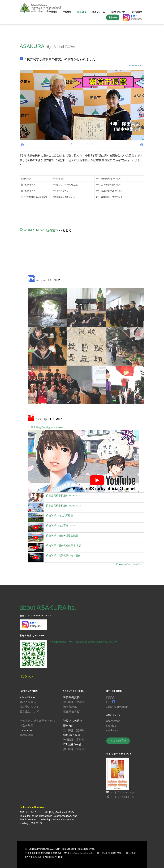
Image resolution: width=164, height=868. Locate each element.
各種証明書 (27, 735)
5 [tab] (92, 145)
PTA (111, 702)
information (118, 12)
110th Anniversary (117, 707)
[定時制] (81, 702)
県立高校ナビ (71, 711)
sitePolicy (112, 730)
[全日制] (68, 702)
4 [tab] (87, 145)
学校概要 (53, 12)
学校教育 (67, 12)
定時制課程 (137, 12)
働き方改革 (70, 707)
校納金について (29, 707)
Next (142, 145)
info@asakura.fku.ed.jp (82, 853)
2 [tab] (77, 145)
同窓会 (110, 697)
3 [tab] (82, 145)
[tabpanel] (82, 105)
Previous (22, 145)
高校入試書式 (28, 702)
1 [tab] (72, 145)
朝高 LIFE (82, 12)
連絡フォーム (99, 12)
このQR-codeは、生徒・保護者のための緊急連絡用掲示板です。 (85, 642)
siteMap (111, 726)
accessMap (113, 721)
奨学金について (29, 711)
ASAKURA (32, 46)
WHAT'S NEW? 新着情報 (39, 230)
